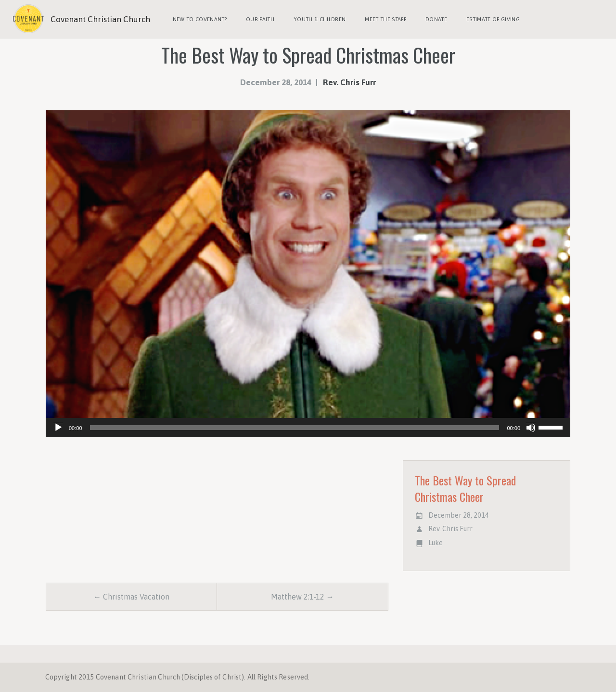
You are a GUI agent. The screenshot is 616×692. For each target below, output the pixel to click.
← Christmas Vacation (131, 597)
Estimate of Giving (493, 19)
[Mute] (531, 428)
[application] (308, 428)
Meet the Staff (385, 19)
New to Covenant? (200, 19)
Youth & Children (320, 19)
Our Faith (260, 19)
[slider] (295, 428)
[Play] (58, 428)
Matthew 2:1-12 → (302, 597)
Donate (436, 19)
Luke (436, 543)
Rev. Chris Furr (349, 82)
